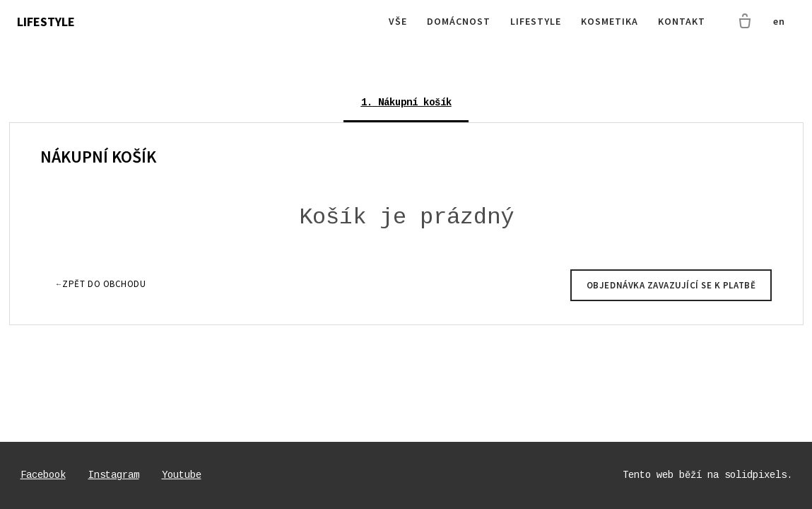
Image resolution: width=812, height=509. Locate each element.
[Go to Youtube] (182, 475)
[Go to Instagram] (114, 475)
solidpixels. (758, 475)
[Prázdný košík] (745, 22)
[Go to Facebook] (43, 475)
